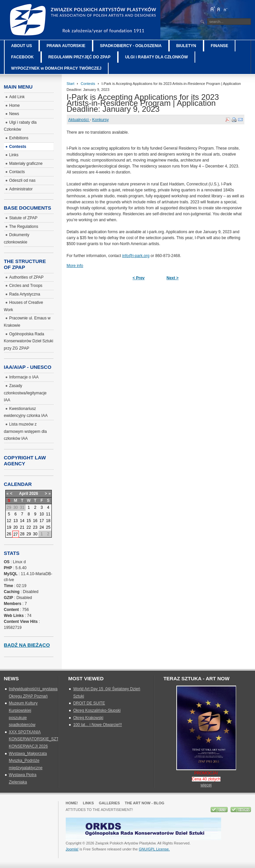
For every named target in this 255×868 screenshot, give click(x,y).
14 (22, 521)
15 (29, 521)
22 (29, 527)
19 (9, 527)
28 (22, 534)
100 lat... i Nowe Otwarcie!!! (97, 725)
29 (29, 534)
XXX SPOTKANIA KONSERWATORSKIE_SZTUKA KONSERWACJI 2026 (38, 739)
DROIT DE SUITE (89, 703)
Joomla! (72, 849)
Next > (173, 278)
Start (71, 84)
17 (42, 521)
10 (42, 514)
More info (75, 266)
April (23, 494)
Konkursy (101, 120)
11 (48, 514)
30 (35, 534)
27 (15, 534)
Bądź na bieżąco (27, 645)
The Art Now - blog (145, 803)
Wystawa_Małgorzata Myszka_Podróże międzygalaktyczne (28, 761)
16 (35, 521)
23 (35, 527)
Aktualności (79, 120)
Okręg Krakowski (88, 718)
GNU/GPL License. (154, 849)
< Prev (138, 278)
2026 (34, 494)
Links (88, 803)
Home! (72, 803)
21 (22, 527)
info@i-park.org (136, 256)
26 (9, 534)
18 (48, 521)
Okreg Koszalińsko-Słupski (97, 710)
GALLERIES (109, 803)
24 (42, 527)
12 (9, 521)
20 (15, 527)
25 (48, 527)
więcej (206, 785)
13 (15, 521)
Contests (88, 84)
